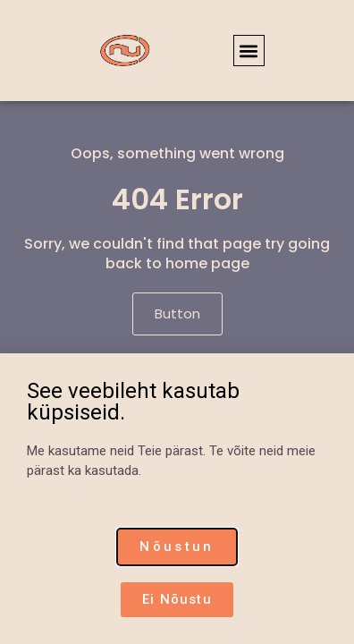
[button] (249, 51)
